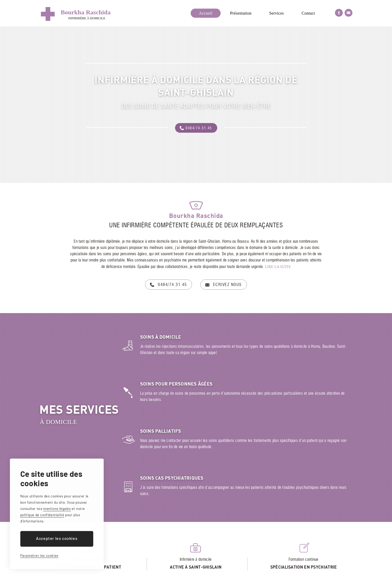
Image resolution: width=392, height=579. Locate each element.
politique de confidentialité (42, 515)
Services (277, 13)
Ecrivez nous (228, 285)
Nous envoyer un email (349, 13)
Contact (308, 13)
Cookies (211, 574)
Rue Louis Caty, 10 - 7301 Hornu (138, 559)
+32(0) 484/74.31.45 (199, 559)
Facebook (339, 13)
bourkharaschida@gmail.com (257, 559)
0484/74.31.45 (199, 128)
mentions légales (57, 509)
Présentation (241, 13)
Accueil (206, 13)
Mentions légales (187, 574)
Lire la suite (278, 267)
